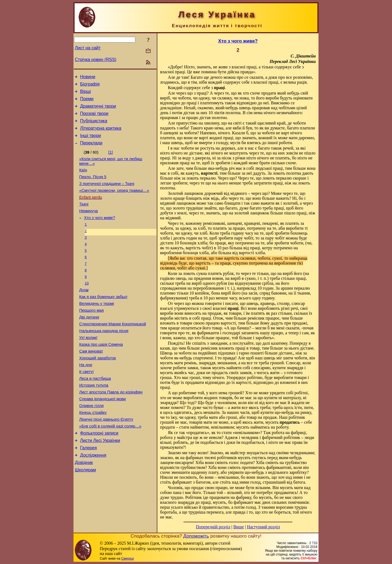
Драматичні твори (98, 110)
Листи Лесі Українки (100, 480)
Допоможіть (196, 536)
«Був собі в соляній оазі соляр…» (110, 464)
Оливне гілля (91, 441)
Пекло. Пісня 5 (93, 187)
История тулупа (94, 419)
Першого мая (91, 335)
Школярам (85, 513)
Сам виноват (91, 380)
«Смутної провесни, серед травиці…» (114, 203)
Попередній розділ (213, 527)
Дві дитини (89, 342)
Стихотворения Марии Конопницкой (113, 350)
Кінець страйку (93, 449)
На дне (86, 396)
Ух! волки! (88, 365)
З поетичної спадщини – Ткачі (107, 195)
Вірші (85, 94)
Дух (84, 312)
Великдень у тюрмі (97, 327)
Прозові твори (94, 118)
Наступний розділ (263, 527)
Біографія (90, 86)
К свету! (87, 403)
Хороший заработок (98, 388)
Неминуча (88, 226)
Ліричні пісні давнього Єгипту (106, 457)
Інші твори (91, 143)
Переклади (91, 151)
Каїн (83, 180)
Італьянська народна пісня (104, 357)
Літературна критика (101, 135)
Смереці (127, 559)
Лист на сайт (88, 48)
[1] (111, 160)
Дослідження (93, 497)
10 (87, 304)
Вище (239, 527)
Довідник (84, 505)
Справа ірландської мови (102, 434)
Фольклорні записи (99, 472)
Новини (88, 78)
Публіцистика (94, 127)
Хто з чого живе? (100, 233)
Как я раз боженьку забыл (103, 319)
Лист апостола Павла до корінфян (111, 426)
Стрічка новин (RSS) (96, 60)
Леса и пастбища (95, 411)
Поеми (87, 102)
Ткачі (84, 218)
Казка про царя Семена (101, 373)
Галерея (88, 488)
